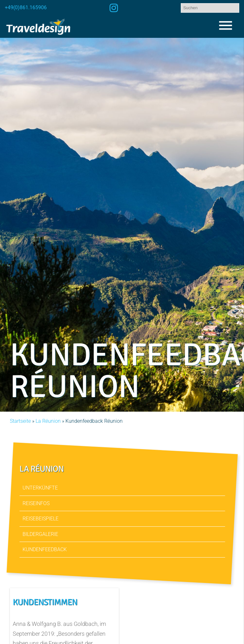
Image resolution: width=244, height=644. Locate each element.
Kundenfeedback (45, 549)
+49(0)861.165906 (26, 7)
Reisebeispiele (41, 519)
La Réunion (48, 421)
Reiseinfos (36, 503)
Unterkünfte (40, 488)
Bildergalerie (40, 534)
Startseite (20, 421)
